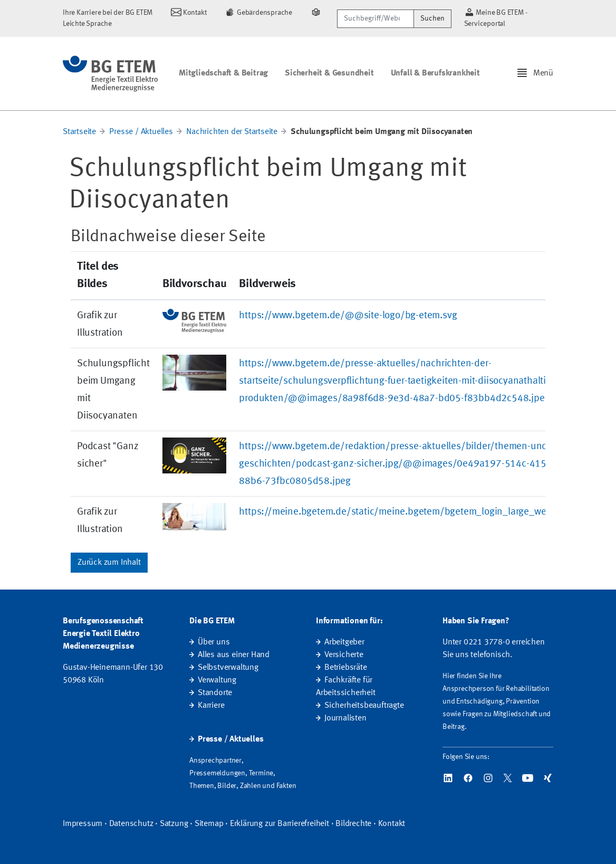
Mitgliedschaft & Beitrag (223, 73)
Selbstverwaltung (228, 668)
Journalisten (345, 718)
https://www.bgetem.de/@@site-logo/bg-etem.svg (348, 316)
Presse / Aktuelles (141, 132)
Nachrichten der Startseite (232, 132)
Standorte (215, 693)
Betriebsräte (346, 668)
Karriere (211, 706)
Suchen (432, 18)
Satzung (174, 824)
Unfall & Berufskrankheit (435, 73)
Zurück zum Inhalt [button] (109, 563)
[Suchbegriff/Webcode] (375, 19)
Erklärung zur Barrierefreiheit (280, 824)
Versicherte (344, 655)
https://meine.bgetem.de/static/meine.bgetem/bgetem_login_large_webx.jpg (406, 512)
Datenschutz (131, 824)
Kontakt (392, 824)
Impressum (83, 824)
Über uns (214, 642)
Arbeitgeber (344, 642)
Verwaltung (217, 680)
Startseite (79, 132)
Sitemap (209, 824)
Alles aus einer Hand (234, 655)
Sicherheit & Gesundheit (329, 73)
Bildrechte (353, 824)
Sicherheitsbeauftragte (364, 706)
